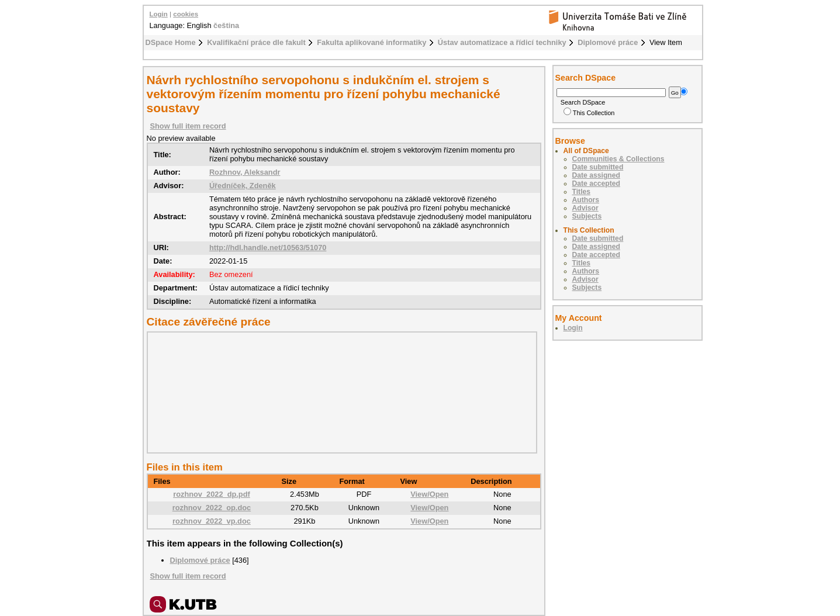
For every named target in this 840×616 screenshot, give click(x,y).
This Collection (589, 113)
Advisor (585, 208)
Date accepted (596, 184)
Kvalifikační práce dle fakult (256, 42)
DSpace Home (171, 42)
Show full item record (188, 126)
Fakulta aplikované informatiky (371, 42)
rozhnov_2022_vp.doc (212, 521)
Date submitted (598, 167)
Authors (586, 200)
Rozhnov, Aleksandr (245, 172)
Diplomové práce (608, 42)
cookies (186, 14)
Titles (582, 192)
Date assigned (596, 175)
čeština (226, 25)
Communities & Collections (618, 159)
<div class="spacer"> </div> (339, 392)
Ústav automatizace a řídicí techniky (502, 42)
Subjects (587, 216)
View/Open (429, 494)
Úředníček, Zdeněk (243, 186)
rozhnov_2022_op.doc (212, 508)
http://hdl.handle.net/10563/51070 (268, 248)
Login (159, 14)
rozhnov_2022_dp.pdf (212, 494)
